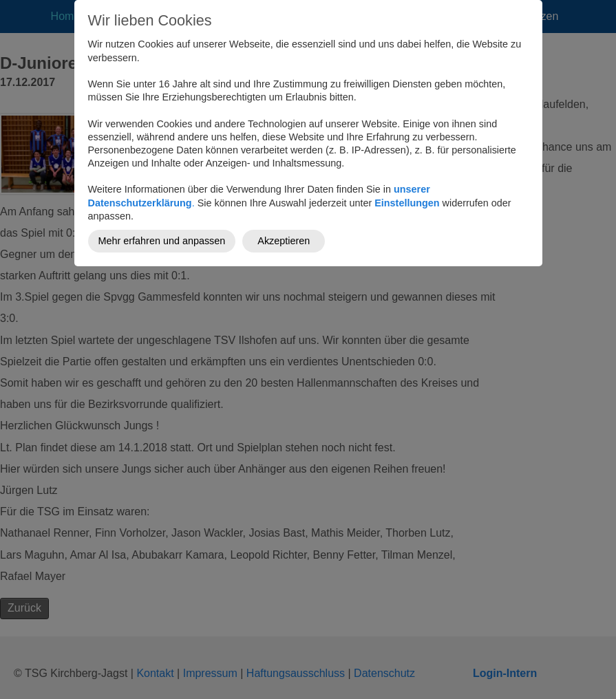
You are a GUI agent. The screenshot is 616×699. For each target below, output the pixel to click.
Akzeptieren (284, 241)
